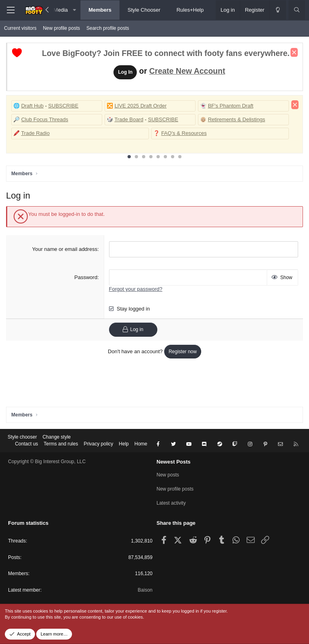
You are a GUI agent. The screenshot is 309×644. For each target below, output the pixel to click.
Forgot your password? (136, 289)
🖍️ (16, 133)
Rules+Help (190, 10)
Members (100, 10)
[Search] (297, 10)
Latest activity (171, 503)
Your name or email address (65, 249)
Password (86, 277)
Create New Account (187, 71)
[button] (75, 10)
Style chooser (22, 437)
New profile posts (62, 28)
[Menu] (10, 10)
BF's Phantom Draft (231, 106)
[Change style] (278, 10)
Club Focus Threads (45, 119)
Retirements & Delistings (237, 119)
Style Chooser (144, 10)
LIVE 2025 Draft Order (141, 106)
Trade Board (129, 119)
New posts (168, 475)
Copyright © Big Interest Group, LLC (47, 462)
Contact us (26, 444)
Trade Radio (35, 133)
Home (141, 444)
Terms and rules (61, 444)
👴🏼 (203, 119)
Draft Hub (33, 106)
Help (124, 444)
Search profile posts (108, 28)
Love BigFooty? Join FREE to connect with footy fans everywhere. (166, 53)
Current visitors (20, 28)
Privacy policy (98, 444)
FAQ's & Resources (184, 133)
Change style (57, 437)
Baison (145, 590)
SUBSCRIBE (63, 106)
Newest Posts (174, 462)
